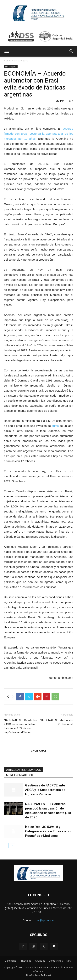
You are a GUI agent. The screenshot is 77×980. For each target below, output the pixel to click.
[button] (72, 51)
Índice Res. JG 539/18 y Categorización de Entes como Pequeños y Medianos (48, 831)
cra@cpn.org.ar (45, 920)
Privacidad (26, 961)
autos (55, 426)
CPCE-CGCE (39, 750)
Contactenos (56, 961)
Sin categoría (21, 61)
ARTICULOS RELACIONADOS (24, 770)
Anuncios (40, 961)
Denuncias (11, 961)
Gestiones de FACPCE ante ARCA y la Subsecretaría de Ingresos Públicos (45, 790)
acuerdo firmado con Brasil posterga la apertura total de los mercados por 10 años (38, 134)
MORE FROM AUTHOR (20, 775)
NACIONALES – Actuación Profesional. (56, 722)
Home (7, 61)
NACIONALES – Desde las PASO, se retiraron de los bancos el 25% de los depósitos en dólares (20, 726)
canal (69, 961)
